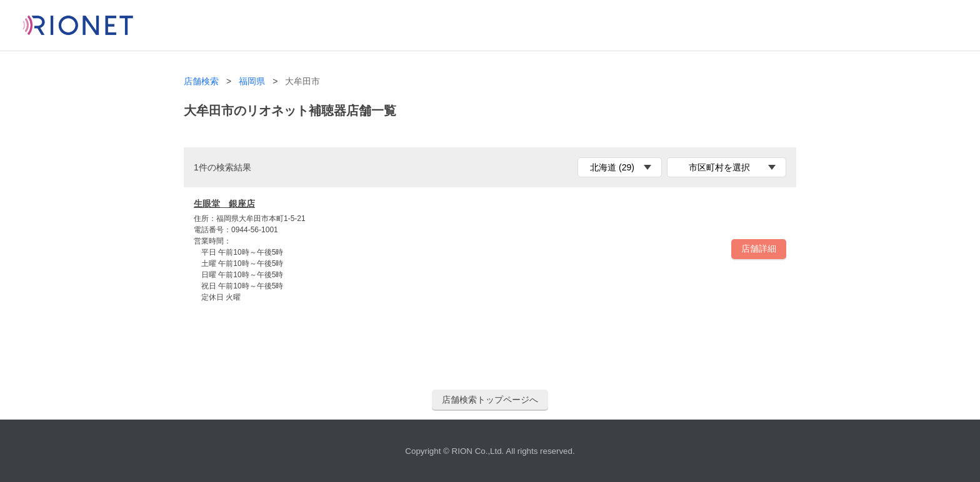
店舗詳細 (759, 248)
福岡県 (252, 81)
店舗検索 (201, 81)
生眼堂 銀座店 (224, 204)
